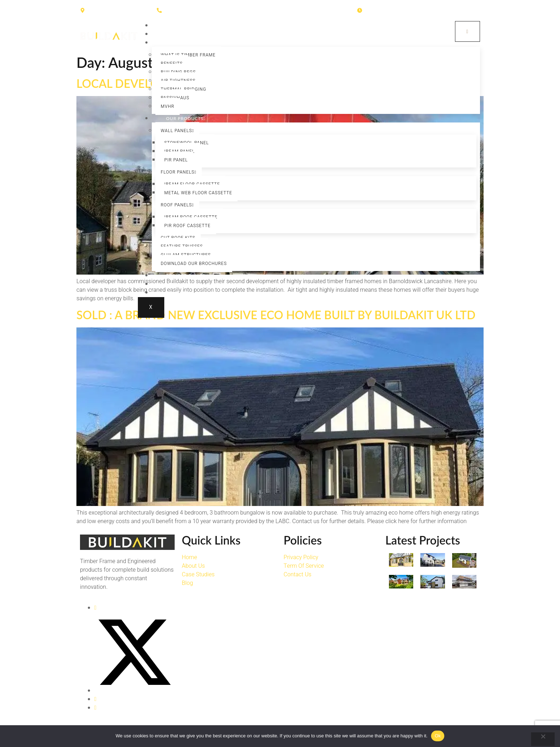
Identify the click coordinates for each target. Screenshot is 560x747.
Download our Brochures (194, 264)
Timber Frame (185, 43)
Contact (177, 293)
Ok (438, 736)
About (174, 34)
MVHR (167, 106)
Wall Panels (177, 131)
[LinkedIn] (95, 708)
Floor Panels (179, 172)
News (173, 284)
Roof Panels (177, 205)
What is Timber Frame (188, 55)
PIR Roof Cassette (187, 226)
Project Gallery (187, 275)
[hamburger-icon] (467, 32)
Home (173, 26)
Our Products (186, 118)
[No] (543, 739)
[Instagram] (95, 699)
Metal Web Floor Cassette (198, 193)
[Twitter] (134, 691)
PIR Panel (176, 160)
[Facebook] (95, 608)
